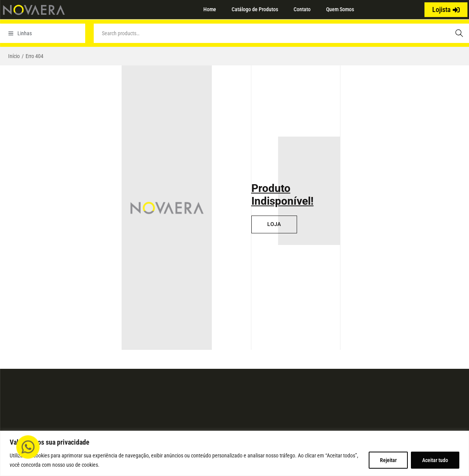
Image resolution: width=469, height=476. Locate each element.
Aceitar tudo (435, 460)
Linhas (20, 33)
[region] (234, 453)
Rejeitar (388, 460)
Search (459, 33)
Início (14, 56)
